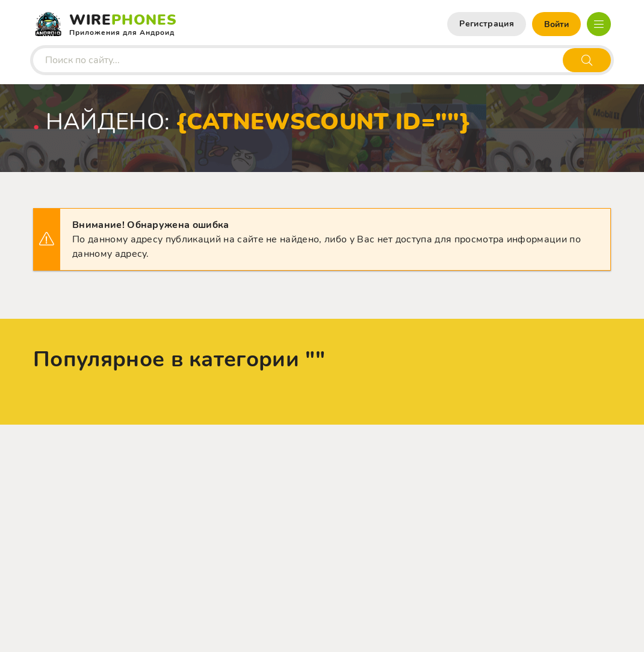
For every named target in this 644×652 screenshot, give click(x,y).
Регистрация (487, 24)
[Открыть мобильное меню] (599, 24)
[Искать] (587, 60)
